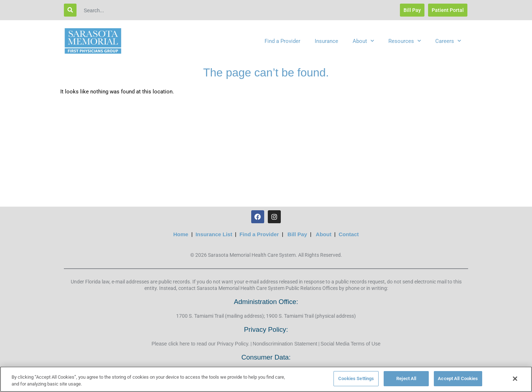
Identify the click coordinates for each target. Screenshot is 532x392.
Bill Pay (297, 234)
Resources (405, 41)
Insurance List (214, 234)
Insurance (326, 41)
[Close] (515, 379)
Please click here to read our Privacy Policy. (200, 344)
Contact (349, 234)
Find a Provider (282, 41)
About (363, 41)
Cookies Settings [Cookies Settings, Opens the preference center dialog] (356, 378)
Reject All (406, 378)
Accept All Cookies (458, 378)
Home (181, 234)
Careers (448, 41)
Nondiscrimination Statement (285, 344)
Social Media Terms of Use (350, 344)
